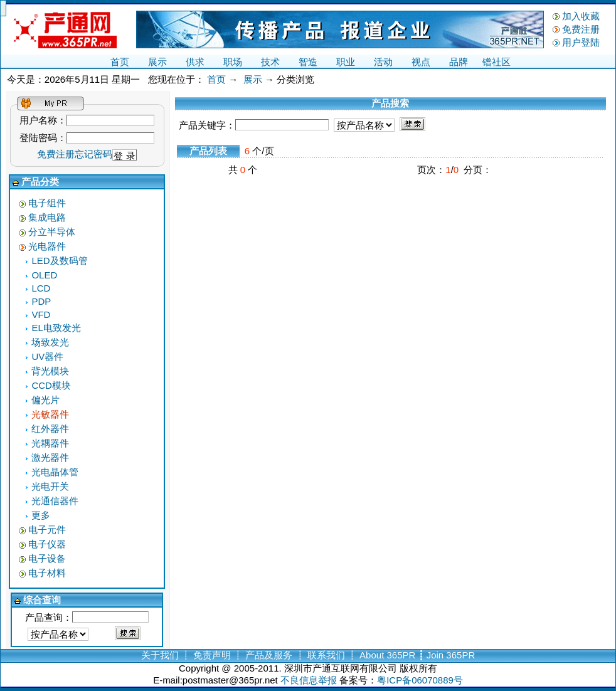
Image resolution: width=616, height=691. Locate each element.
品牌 (459, 62)
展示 (157, 62)
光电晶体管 (55, 472)
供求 (195, 62)
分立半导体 (52, 232)
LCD (41, 288)
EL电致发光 (56, 328)
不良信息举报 (309, 680)
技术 (270, 62)
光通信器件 (55, 501)
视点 (421, 62)
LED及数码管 (59, 261)
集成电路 (47, 217)
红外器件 (50, 429)
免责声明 (212, 655)
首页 (120, 62)
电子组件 (47, 203)
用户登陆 (581, 42)
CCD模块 (51, 385)
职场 (233, 62)
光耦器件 (50, 443)
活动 (383, 62)
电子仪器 (47, 544)
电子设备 (47, 558)
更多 (41, 515)
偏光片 (45, 400)
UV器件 (47, 356)
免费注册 (581, 29)
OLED (44, 275)
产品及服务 (269, 655)
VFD (41, 314)
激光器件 (50, 457)
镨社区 (497, 62)
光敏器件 (50, 414)
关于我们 (160, 655)
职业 (346, 62)
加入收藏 (581, 16)
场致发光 (50, 342)
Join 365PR (451, 655)
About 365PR (387, 655)
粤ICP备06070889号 (420, 680)
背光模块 (50, 371)
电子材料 (47, 573)
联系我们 (326, 655)
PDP (41, 301)
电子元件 (47, 530)
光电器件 (47, 246)
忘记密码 (93, 154)
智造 (308, 62)
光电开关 (50, 486)
